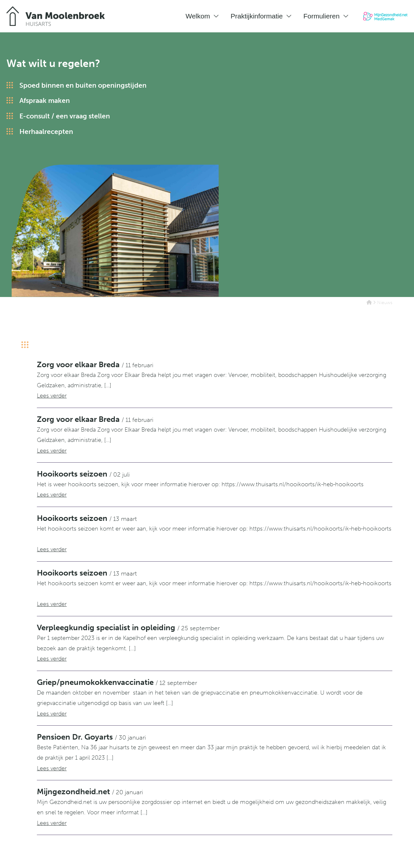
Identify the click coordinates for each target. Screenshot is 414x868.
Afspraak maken (45, 101)
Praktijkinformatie (257, 16)
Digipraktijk (380, 857)
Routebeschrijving (155, 789)
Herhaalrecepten (46, 132)
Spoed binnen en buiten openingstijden (83, 86)
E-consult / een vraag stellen (65, 117)
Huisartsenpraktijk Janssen (259, 789)
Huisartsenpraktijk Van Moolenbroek (275, 810)
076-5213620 (149, 800)
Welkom (198, 16)
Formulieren (321, 16)
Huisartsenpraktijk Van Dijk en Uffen (272, 800)
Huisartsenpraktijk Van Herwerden (269, 820)
